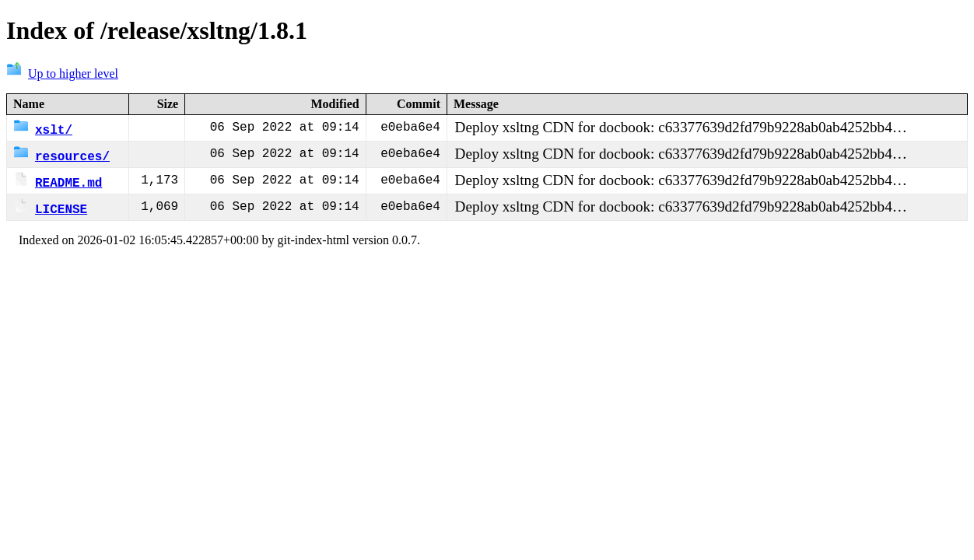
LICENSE (50, 208)
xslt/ (43, 129)
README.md (58, 182)
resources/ (61, 156)
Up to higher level (62, 73)
